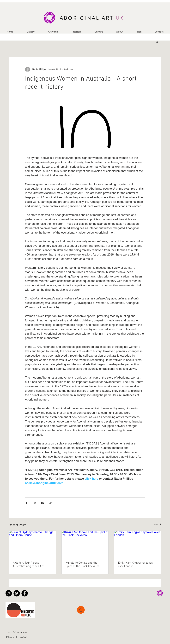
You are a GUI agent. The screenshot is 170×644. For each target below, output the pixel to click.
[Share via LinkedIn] (42, 503)
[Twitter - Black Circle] (17, 593)
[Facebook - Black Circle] (25, 593)
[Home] (81, 610)
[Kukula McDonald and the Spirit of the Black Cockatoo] (85, 544)
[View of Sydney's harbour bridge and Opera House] (32, 544)
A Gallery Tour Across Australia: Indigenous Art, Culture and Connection (29, 565)
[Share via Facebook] (27, 503)
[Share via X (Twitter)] (34, 503)
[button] (31, 32)
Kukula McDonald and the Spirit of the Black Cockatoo (82, 565)
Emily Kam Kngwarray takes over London (135, 565)
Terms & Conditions (16, 632)
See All (158, 525)
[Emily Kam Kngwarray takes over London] (138, 544)
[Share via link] (50, 503)
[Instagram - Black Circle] (9, 593)
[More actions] (143, 69)
